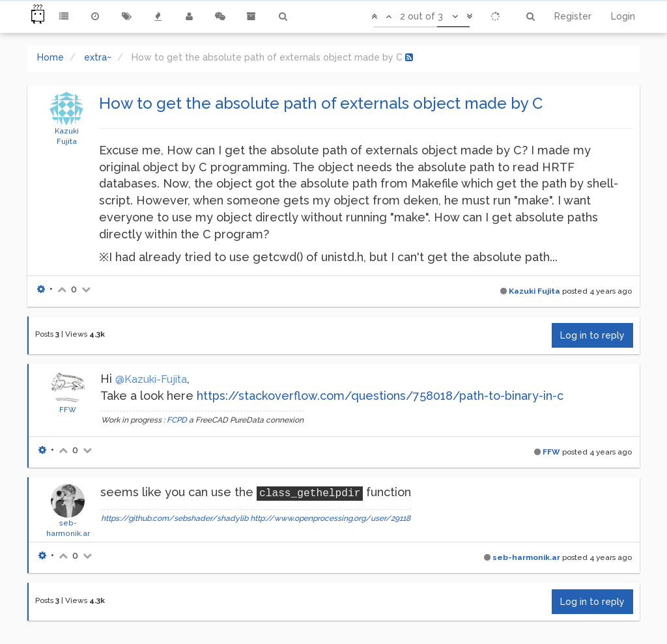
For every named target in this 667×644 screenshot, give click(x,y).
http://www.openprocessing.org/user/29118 (330, 518)
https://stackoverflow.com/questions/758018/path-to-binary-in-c (380, 396)
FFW (68, 410)
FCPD (177, 420)
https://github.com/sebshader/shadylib (175, 518)
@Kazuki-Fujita (151, 379)
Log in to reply (592, 335)
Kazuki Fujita (534, 291)
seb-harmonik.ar (526, 557)
